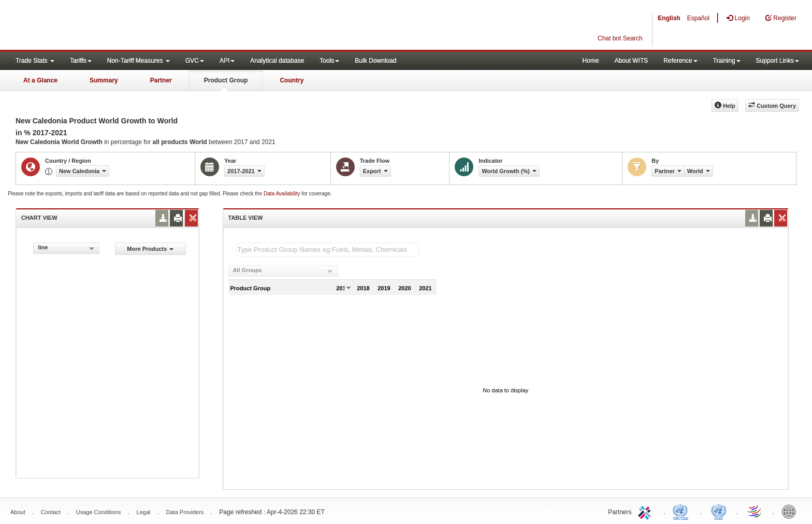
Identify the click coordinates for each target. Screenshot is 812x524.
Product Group (226, 80)
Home (591, 61)
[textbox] (328, 250)
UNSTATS (719, 511)
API (227, 61)
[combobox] (66, 248)
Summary (104, 80)
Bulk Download (375, 61)
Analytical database (277, 61)
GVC (195, 61)
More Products (150, 249)
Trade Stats (35, 61)
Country (292, 80)
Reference (680, 61)
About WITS (632, 61)
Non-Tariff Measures (139, 61)
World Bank (791, 511)
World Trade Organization (755, 511)
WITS (104, 26)
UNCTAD (683, 511)
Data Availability (282, 194)
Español (698, 18)
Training (727, 61)
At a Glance (40, 80)
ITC (646, 511)
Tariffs (81, 61)
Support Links (778, 61)
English (669, 18)
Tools (329, 61)
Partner (161, 80)
